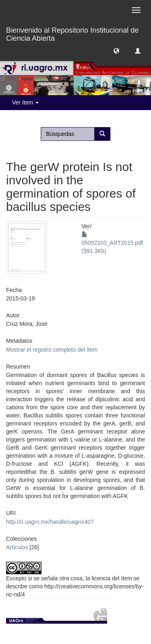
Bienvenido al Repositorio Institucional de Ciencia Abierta (72, 33)
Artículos (17, 547)
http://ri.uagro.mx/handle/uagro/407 (50, 522)
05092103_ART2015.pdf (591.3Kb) (112, 243)
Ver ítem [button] (25, 102)
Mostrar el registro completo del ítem (52, 350)
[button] (116, 50)
